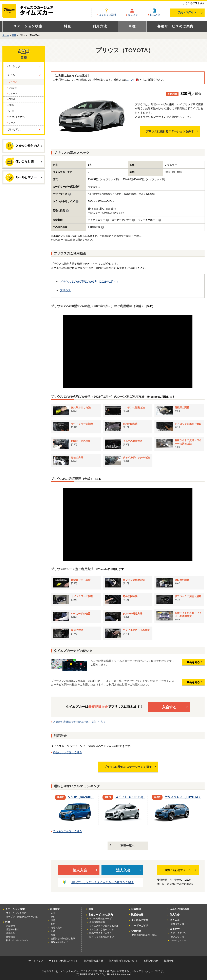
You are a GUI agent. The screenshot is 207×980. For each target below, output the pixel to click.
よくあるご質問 (107, 15)
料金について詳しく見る (67, 752)
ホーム (6, 35)
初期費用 (11, 926)
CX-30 (12, 99)
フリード (13, 94)
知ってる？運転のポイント (103, 937)
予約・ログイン (190, 12)
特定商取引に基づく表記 (144, 935)
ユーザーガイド (140, 926)
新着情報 (136, 909)
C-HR (11, 111)
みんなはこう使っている (102, 929)
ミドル (11, 75)
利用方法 (100, 26)
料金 (68, 26)
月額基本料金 (13, 929)
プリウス (65, 290)
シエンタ (13, 88)
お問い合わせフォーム (181, 870)
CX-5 (11, 105)
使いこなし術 (24, 161)
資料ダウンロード (180, 924)
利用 (53, 924)
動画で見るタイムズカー (102, 933)
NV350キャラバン (17, 117)
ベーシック (14, 66)
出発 (53, 920)
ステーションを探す (16, 913)
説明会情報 (137, 915)
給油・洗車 (56, 928)
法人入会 (155, 15)
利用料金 (11, 933)
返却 (53, 931)
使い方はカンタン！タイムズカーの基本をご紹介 (102, 882)
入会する (175, 707)
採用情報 (169, 961)
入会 (53, 913)
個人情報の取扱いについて (123, 961)
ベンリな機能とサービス (102, 918)
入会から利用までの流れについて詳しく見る (79, 722)
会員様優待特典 (97, 922)
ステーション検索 (28, 26)
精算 (53, 935)
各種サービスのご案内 (175, 26)
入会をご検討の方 (24, 146)
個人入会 (133, 15)
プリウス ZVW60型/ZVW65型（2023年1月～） (89, 282)
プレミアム (14, 129)
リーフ (12, 122)
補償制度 (11, 937)
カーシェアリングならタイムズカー (31, 11)
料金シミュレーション (17, 940)
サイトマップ (36, 961)
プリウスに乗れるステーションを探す (172, 131)
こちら (131, 80)
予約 (53, 917)
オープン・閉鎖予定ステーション (23, 917)
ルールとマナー (24, 178)
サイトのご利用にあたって (63, 961)
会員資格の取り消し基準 (63, 939)
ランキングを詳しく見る (67, 831)
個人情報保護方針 (93, 961)
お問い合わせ (151, 961)
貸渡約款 (136, 931)
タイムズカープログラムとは (104, 926)
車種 (132, 26)
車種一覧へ (122, 846)
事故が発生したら (60, 942)
